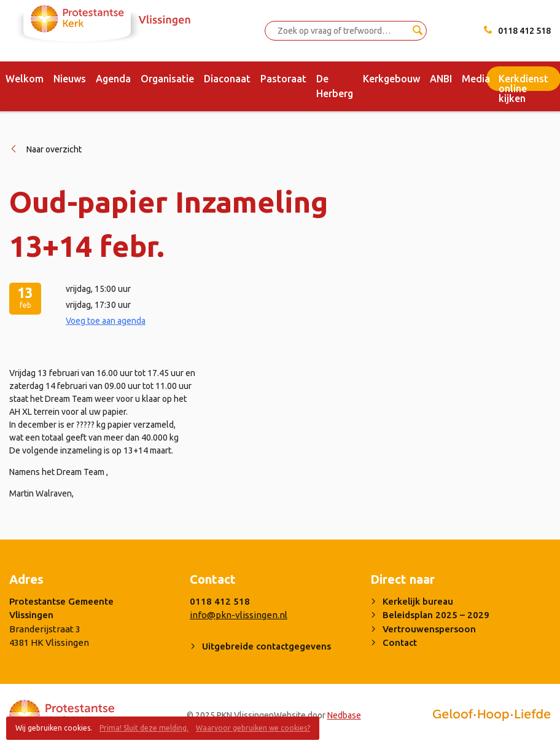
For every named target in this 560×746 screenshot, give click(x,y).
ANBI (441, 79)
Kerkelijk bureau (418, 601)
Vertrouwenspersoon (429, 629)
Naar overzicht (54, 149)
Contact (400, 642)
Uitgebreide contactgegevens (266, 646)
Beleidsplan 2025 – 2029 (436, 615)
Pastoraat (283, 79)
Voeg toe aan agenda (106, 321)
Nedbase (344, 715)
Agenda (113, 79)
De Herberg (335, 86)
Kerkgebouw (391, 79)
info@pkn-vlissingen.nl (239, 615)
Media (476, 79)
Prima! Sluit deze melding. (144, 728)
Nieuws (70, 79)
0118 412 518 (524, 31)
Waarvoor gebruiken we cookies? (253, 728)
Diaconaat (227, 79)
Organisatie (167, 79)
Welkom (25, 79)
